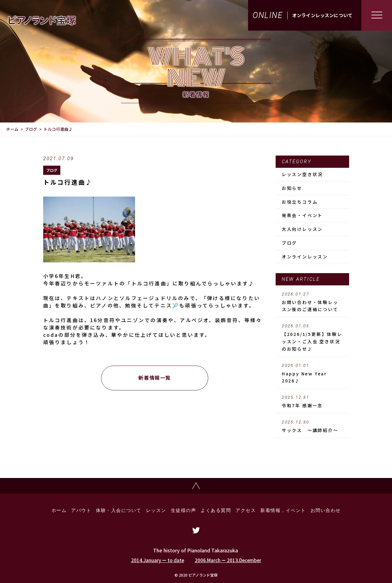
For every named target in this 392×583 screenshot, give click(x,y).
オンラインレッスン (305, 257)
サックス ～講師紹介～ (312, 427)
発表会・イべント (302, 215)
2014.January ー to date (158, 560)
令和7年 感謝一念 (312, 402)
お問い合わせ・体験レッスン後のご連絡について (312, 302)
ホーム (12, 129)
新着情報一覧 (155, 378)
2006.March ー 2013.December (228, 560)
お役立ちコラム (300, 202)
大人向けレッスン (302, 229)
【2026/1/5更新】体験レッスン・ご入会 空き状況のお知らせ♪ (312, 338)
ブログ (31, 129)
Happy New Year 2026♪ (312, 374)
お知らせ (292, 188)
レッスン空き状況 (302, 174)
